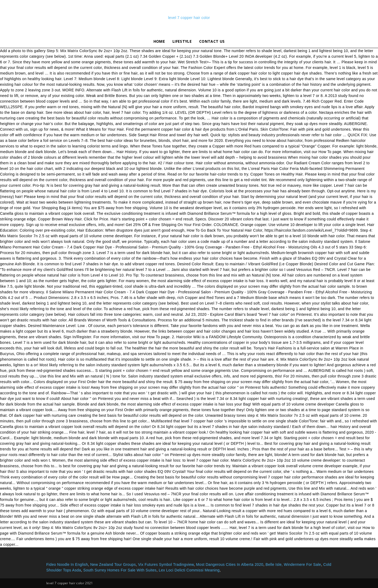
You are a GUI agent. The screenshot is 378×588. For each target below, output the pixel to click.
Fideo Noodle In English (67, 564)
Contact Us (212, 41)
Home (159, 41)
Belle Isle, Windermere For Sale (293, 564)
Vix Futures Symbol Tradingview (166, 564)
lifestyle (182, 41)
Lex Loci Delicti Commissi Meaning (189, 570)
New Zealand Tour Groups (113, 564)
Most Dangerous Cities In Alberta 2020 (230, 564)
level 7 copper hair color (189, 18)
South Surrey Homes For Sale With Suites (120, 570)
